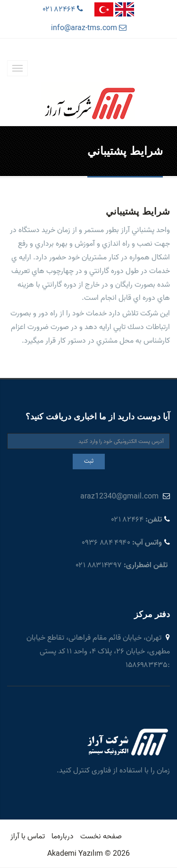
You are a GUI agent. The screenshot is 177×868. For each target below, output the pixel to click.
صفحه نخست (101, 836)
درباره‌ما (63, 836)
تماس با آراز (28, 836)
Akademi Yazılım (75, 854)
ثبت (89, 461)
